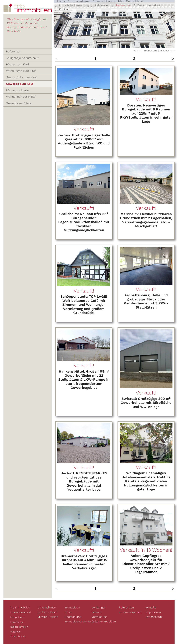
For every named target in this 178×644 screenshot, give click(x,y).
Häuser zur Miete (17, 90)
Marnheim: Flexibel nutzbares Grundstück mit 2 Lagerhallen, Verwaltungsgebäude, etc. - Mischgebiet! (146, 220)
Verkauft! (84, 129)
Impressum (150, 51)
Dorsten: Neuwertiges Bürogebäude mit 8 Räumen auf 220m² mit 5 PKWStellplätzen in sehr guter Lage (146, 113)
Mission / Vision (48, 617)
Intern (137, 51)
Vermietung (99, 617)
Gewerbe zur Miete (19, 103)
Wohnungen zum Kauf (21, 71)
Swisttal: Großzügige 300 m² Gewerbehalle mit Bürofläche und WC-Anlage (146, 403)
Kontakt (64, 9)
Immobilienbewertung (74, 5)
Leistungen (102, 5)
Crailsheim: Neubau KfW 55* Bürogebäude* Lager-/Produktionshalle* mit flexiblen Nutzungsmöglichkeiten (84, 222)
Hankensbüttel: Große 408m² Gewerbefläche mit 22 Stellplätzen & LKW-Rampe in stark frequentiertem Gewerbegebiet (84, 379)
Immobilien (72, 607)
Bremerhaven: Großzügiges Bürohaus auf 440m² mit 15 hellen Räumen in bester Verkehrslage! (84, 562)
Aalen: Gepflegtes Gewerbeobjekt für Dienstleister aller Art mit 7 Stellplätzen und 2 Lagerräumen (146, 564)
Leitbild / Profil (47, 612)
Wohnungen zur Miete (21, 97)
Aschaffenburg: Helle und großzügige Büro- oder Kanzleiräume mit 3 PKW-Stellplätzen (146, 301)
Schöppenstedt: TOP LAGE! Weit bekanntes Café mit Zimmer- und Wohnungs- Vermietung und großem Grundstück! (84, 305)
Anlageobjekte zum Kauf (22, 58)
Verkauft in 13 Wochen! (146, 550)
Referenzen (123, 5)
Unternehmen (47, 607)
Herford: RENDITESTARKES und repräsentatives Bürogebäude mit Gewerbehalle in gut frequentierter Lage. (84, 481)
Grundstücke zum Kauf (21, 77)
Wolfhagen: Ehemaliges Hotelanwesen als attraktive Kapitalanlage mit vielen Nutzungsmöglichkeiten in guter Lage (146, 481)
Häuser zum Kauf (18, 64)
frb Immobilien (20, 607)
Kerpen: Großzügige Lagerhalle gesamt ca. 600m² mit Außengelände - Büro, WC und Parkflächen (84, 141)
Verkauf (97, 612)
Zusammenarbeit (149, 5)
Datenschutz (167, 51)
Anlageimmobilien (104, 621)
